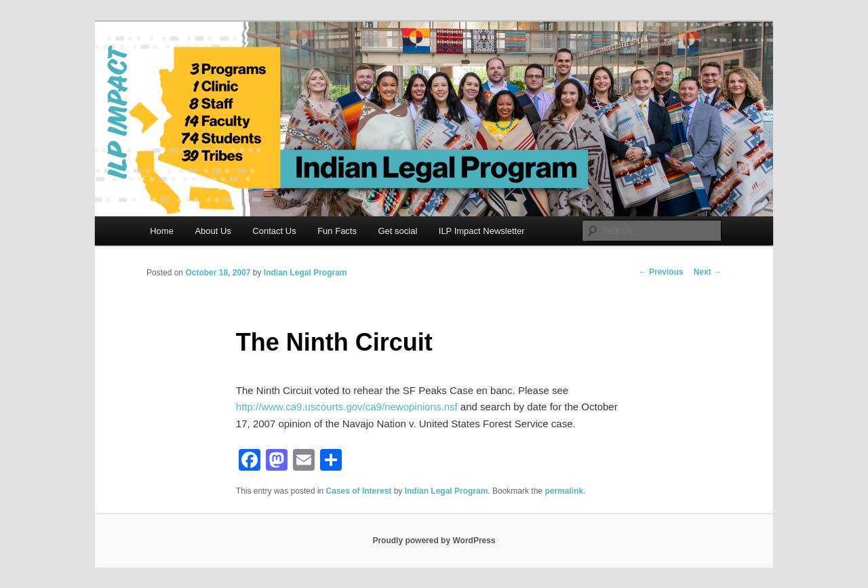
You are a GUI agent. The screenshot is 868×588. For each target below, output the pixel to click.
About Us (213, 231)
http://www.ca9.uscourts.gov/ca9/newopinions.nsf (347, 407)
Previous (661, 272)
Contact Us (274, 231)
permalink (564, 491)
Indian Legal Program (305, 273)
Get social (397, 231)
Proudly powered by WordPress (434, 541)
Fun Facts (337, 231)
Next (708, 272)
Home (162, 231)
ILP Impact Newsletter (482, 231)
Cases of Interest (359, 491)
